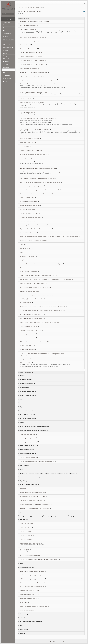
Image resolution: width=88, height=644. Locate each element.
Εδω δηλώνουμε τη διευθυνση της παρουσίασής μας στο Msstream (38, 178)
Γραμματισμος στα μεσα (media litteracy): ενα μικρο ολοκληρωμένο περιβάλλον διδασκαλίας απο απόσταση (49, 473)
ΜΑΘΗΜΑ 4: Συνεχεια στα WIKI (28, 395)
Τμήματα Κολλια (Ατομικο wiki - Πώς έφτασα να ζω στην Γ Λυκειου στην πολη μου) (42, 264)
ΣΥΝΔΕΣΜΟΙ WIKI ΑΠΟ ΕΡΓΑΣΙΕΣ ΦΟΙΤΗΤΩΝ (31, 622)
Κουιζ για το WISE (25, 359)
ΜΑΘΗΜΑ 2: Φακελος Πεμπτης (28, 391)
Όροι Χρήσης (52, 641)
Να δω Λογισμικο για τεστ (28, 221)
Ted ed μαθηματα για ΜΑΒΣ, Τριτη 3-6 (31, 591)
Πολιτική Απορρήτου (61, 641)
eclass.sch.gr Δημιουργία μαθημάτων (31, 139)
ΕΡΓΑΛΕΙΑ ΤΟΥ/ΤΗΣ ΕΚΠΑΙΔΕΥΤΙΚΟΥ (30, 485)
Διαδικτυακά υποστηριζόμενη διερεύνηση (31, 411)
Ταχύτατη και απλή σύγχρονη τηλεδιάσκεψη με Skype (35, 92)
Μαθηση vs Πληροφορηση (27, 450)
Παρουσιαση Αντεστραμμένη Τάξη (30, 326)
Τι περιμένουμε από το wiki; (28, 268)
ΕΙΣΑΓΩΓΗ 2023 (24, 520)
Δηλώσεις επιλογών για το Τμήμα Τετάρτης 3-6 (33, 579)
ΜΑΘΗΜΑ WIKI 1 (24, 387)
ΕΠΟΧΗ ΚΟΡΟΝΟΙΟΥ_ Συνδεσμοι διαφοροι (31, 446)
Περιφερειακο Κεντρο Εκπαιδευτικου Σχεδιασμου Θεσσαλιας (36, 229)
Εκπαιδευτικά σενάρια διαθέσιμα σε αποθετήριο (33, 493)
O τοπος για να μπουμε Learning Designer (32, 57)
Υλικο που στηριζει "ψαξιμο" (28, 614)
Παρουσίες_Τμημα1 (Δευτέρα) (28, 434)
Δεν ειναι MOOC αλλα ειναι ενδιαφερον (31, 543)
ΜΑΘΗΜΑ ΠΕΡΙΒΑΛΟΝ (26, 380)
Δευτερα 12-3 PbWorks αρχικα (29, 338)
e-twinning (24, 489)
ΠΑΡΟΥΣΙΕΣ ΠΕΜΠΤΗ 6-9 (27, 539)
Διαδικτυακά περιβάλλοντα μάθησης (32, 7)
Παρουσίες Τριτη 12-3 (27, 528)
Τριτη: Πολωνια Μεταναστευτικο (29, 49)
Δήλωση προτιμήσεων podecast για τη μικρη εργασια (35, 606)
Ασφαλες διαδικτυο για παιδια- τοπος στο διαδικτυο (34, 241)
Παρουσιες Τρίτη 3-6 (26, 531)
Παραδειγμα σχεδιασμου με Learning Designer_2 (33, 64)
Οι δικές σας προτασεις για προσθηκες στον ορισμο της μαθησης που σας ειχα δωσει (43, 172)
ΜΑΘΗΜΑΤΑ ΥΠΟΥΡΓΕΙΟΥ (27, 162)
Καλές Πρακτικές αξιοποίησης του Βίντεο (31, 330)
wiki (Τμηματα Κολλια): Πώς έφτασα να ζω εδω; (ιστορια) (35, 22)
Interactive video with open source (30, 25)
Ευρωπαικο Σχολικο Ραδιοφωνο (29, 233)
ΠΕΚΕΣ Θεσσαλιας (26, 146)
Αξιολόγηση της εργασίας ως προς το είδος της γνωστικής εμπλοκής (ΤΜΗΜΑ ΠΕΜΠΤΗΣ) (44, 307)
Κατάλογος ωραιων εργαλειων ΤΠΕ (30, 158)
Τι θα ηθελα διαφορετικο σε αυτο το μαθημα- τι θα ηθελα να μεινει (38, 342)
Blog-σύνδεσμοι (24, 481)
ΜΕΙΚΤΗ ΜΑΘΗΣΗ (24, 465)
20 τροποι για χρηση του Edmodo (30, 202)
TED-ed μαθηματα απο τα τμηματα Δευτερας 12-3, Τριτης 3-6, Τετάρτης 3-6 (40, 322)
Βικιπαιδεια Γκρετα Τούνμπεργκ (29, 29)
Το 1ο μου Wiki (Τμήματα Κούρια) (29, 272)
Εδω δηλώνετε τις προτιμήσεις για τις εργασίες (33, 37)
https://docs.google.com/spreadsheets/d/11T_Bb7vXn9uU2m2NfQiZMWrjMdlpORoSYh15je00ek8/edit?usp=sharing (50, 237)
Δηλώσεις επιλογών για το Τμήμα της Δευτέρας (33, 571)
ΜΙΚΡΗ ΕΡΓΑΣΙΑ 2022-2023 (27, 567)
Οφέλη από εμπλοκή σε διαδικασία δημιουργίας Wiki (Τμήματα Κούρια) (39, 276)
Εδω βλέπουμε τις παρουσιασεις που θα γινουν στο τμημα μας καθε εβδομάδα (41, 182)
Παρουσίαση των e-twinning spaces (30, 457)
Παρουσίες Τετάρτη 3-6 (27, 535)
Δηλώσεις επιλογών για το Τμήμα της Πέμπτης (33, 318)
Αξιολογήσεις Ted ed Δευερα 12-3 (29, 598)
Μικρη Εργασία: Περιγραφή (28, 610)
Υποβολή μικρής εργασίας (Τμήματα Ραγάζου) (33, 299)
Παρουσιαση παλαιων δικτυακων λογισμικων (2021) (34, 225)
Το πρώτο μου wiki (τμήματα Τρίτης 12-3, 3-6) (33, 260)
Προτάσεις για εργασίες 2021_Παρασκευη (32, 217)
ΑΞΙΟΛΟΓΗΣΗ (23, 403)
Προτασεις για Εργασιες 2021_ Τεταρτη (31, 213)
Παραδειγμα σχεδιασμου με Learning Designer (33, 60)
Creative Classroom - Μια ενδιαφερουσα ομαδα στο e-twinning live (38, 461)
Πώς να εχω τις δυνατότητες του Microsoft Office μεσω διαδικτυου (38, 119)
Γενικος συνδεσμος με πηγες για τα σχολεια (32, 150)
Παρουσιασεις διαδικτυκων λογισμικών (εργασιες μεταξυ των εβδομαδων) (40, 559)
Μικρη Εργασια (25, 602)
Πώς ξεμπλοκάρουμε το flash (28, 112)
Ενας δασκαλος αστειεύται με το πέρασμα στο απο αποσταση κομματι (39, 80)
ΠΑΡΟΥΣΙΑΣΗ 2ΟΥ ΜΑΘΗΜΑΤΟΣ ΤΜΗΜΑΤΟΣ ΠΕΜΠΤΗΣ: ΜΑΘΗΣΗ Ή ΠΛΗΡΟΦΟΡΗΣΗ (42, 311)
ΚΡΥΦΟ (22, 422)
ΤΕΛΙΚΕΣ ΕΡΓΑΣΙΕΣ (24, 633)
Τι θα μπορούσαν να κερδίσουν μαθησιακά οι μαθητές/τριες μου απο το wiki (41, 190)
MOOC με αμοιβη (25, 549)
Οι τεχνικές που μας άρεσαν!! (28, 256)
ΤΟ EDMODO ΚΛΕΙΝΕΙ (26, 303)
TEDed (23, 252)
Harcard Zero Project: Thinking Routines (31, 556)
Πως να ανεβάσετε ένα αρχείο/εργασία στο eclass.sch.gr (35, 129)
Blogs (21, 407)
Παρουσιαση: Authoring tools (28, 334)
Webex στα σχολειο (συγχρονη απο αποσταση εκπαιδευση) (36, 504)
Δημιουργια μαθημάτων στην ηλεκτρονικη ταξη (33, 76)
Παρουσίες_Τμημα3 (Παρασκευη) (29, 442)
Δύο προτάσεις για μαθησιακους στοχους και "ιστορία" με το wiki (38, 194)
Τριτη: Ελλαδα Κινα (26, 45)
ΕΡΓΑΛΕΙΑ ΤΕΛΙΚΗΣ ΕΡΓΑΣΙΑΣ (27, 415)
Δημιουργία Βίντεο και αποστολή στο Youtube (33, 102)
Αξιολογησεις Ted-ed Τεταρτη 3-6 (29, 594)
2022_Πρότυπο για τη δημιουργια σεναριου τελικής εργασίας (37, 295)
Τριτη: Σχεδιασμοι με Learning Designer (31, 68)
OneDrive (23, 244)
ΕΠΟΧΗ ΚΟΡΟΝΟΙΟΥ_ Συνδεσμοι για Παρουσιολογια (34, 430)
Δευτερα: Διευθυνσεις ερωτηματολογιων (31, 41)
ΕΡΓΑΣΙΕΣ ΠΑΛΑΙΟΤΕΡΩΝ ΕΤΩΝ (28, 419)
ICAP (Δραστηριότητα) (26, 248)
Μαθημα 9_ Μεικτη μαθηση (28, 198)
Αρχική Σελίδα (20, 7)
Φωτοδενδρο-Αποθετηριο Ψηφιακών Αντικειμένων (34, 496)
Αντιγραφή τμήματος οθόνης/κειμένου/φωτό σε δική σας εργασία (38, 84)
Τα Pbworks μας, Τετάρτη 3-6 (28, 350)
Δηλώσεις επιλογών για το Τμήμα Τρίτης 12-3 (32, 315)
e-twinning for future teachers (28, 454)
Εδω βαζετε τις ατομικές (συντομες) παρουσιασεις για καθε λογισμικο (39, 168)
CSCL (21, 399)
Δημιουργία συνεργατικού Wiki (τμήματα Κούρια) (34, 283)
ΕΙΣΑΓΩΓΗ (22, 376)
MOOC (21, 469)
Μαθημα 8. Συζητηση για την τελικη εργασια (32, 186)
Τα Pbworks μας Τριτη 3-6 (28, 346)
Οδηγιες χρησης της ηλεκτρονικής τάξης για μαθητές (35, 72)
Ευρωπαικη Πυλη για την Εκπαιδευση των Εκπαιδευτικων (36, 508)
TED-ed (22, 563)
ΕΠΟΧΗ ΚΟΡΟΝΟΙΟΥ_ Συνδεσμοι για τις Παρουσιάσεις (34, 426)
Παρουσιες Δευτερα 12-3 (27, 524)
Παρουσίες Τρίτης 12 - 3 (27, 98)
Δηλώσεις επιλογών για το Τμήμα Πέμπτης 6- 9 (33, 587)
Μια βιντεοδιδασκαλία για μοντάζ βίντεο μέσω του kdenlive (36, 287)
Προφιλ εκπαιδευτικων (26, 512)
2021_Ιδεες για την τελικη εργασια (30, 209)
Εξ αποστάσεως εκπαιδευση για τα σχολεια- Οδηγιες (34, 154)
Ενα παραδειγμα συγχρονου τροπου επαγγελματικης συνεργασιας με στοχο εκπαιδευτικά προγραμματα (48, 516)
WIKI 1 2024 (23, 618)
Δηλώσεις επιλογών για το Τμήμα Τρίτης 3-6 (32, 575)
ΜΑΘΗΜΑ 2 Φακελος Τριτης (27, 383)
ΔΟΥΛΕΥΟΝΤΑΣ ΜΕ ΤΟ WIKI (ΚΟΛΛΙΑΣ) (30, 477)
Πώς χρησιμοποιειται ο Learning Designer (32, 53)
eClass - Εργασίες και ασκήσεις (29, 142)
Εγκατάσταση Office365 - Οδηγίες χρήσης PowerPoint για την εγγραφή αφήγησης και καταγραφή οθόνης (48, 279)
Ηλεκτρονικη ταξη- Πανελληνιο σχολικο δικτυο (33, 500)
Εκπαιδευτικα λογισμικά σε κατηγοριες (31, 205)
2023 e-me (22, 626)
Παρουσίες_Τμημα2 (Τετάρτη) (28, 438)
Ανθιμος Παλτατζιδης (26, 363)
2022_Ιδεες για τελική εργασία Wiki (30, 291)
